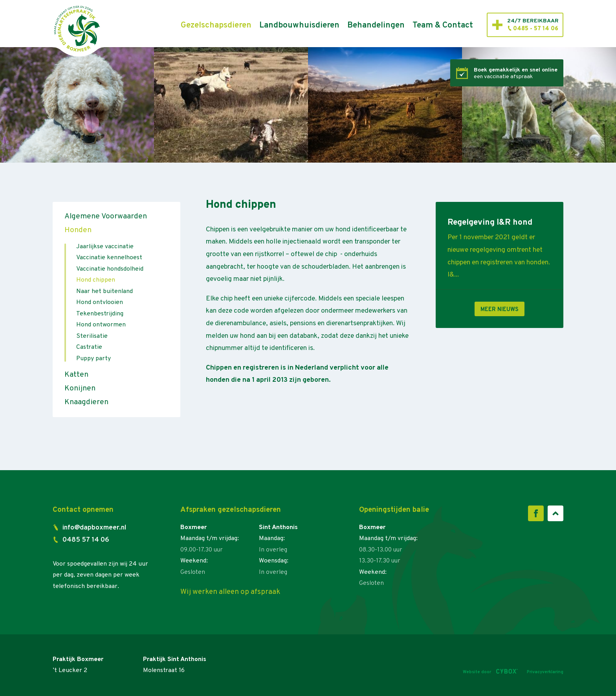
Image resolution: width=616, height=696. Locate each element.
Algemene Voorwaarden (106, 216)
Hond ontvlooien (100, 302)
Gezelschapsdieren (216, 25)
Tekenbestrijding (100, 314)
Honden (78, 230)
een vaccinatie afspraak (516, 73)
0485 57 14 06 (86, 540)
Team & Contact (443, 25)
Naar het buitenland (104, 291)
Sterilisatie (92, 336)
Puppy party (93, 359)
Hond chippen (96, 280)
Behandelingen (376, 25)
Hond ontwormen (101, 325)
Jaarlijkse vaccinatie (105, 247)
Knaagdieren (86, 402)
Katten (76, 375)
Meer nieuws (500, 310)
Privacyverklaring (545, 672)
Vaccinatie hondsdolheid (110, 269)
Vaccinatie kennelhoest (109, 258)
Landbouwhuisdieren (299, 25)
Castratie (89, 347)
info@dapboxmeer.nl (94, 528)
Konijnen (80, 388)
